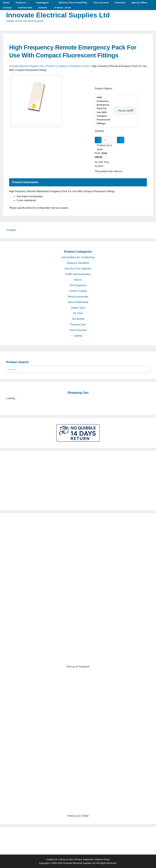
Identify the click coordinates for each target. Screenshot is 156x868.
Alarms (78, 280)
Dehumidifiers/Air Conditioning (78, 257)
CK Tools (78, 313)
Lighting (62, 66)
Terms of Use (66, 859)
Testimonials (25, 8)
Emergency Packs (79, 66)
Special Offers (140, 3)
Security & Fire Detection (78, 269)
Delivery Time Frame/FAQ (73, 3)
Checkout (120, 3)
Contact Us (52, 859)
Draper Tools (78, 308)
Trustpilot (11, 230)
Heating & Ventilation (78, 263)
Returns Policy (102, 859)
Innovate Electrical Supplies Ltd (58, 15)
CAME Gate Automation (78, 274)
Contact (7, 8)
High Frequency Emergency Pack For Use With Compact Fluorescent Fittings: (103, 110)
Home (6, 3)
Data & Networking (78, 302)
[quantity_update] (109, 140)
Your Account (101, 3)
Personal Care (78, 325)
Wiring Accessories (78, 297)
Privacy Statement (84, 859)
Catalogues (46, 3)
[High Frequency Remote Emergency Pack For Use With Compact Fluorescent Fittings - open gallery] (36, 124)
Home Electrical (78, 330)
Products (24, 3)
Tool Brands (78, 319)
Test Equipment (78, 285)
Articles (43, 8)
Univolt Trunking (78, 291)
